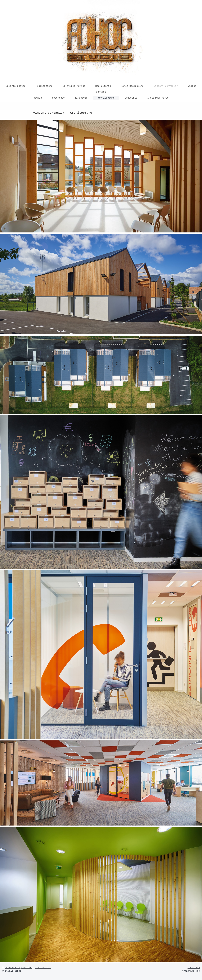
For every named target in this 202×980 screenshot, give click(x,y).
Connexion (194, 968)
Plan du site (43, 968)
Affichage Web (191, 971)
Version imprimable (17, 968)
